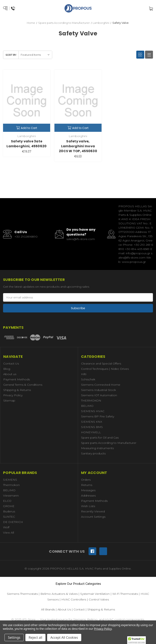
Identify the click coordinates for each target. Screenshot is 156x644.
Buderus (9, 511)
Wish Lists (88, 506)
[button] (136, 640)
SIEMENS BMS (92, 427)
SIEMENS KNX (92, 422)
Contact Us (11, 363)
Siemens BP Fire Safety (98, 416)
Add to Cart (27, 128)
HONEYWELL (91, 432)
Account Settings (93, 517)
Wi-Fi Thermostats (125, 594)
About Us (64, 609)
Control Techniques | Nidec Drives (105, 369)
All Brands (48, 609)
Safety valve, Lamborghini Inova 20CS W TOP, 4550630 (78, 146)
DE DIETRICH (13, 522)
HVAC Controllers (74, 599)
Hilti (84, 374)
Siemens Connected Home (101, 385)
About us (10, 374)
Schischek (88, 379)
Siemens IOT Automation (99, 395)
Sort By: (11, 55)
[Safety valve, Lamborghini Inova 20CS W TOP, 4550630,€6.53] (78, 101)
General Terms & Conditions (23, 385)
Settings (14, 637)
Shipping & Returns (17, 390)
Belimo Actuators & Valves (59, 594)
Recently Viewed (93, 511)
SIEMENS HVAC (93, 411)
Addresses (88, 496)
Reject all (35, 637)
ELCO (7, 501)
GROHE (9, 506)
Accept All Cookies (64, 637)
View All (9, 533)
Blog (7, 369)
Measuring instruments (97, 448)
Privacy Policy (13, 395)
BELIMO (87, 406)
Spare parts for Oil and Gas (100, 438)
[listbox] (35, 55)
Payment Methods (17, 379)
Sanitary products (93, 453)
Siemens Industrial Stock (99, 390)
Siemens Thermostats (22, 594)
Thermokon (11, 485)
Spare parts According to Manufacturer (109, 443)
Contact (79, 609)
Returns (87, 485)
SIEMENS (10, 480)
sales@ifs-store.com (81, 239)
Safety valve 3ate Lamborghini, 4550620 (27, 144)
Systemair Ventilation (95, 594)
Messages (88, 490)
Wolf (6, 527)
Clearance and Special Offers (101, 363)
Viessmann (11, 496)
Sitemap (9, 401)
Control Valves (99, 599)
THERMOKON (91, 401)
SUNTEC (9, 517)
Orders (86, 480)
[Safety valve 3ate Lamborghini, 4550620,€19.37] (27, 101)
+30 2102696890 (26, 237)
